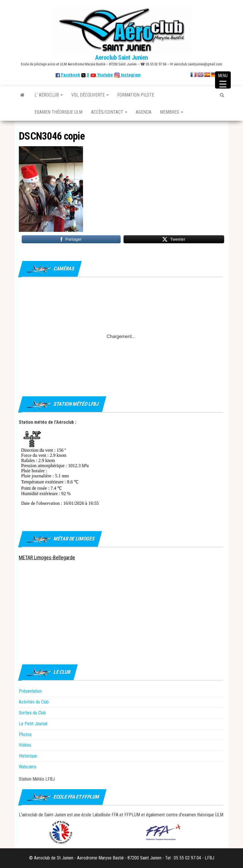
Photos (25, 735)
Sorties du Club (32, 713)
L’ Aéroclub (49, 95)
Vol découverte (90, 95)
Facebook (68, 75)
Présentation (30, 691)
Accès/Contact (109, 112)
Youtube (105, 75)
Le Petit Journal (33, 724)
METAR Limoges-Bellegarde (47, 557)
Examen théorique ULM (58, 112)
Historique (28, 756)
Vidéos (25, 745)
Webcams (28, 767)
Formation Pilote (136, 95)
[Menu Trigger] (223, 80)
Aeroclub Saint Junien (121, 58)
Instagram (130, 75)
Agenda (144, 112)
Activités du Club (34, 702)
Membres (172, 112)
